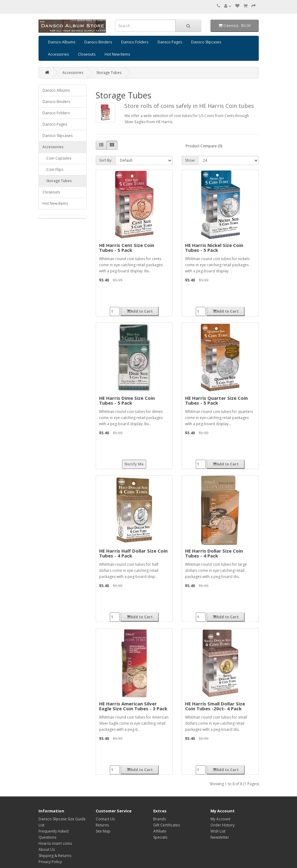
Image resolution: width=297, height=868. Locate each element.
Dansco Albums (62, 42)
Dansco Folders (135, 42)
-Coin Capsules (57, 158)
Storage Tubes (109, 73)
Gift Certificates (167, 825)
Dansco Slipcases (206, 42)
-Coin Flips (53, 169)
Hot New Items (117, 54)
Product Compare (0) (204, 146)
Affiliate (160, 831)
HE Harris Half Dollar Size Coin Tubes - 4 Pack (133, 553)
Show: (190, 160)
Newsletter (220, 837)
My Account (220, 819)
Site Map (103, 831)
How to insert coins (55, 843)
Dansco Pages (170, 42)
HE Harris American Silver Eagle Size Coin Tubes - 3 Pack (133, 706)
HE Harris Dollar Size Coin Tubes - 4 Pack (214, 553)
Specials (160, 837)
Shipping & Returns (55, 856)
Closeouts (87, 54)
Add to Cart (140, 311)
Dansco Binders (98, 42)
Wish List (218, 831)
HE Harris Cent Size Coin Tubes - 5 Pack (127, 248)
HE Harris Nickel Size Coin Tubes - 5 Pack (214, 248)
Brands (160, 819)
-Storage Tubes (57, 181)
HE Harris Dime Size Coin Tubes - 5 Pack (127, 401)
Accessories (58, 54)
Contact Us (105, 819)
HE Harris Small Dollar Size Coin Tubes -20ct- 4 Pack (215, 706)
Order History (223, 825)
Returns (102, 825)
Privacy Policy (50, 862)
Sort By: (106, 160)
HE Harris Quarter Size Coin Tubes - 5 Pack (216, 401)
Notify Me (134, 464)
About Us (47, 850)
